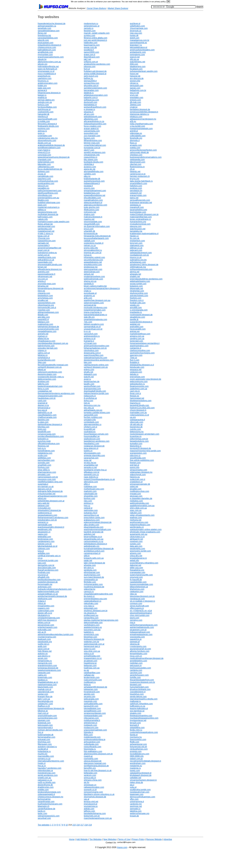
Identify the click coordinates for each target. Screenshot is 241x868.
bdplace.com (44, 322)
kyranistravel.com (92, 692)
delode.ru (134, 374)
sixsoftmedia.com (138, 458)
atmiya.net (135, 272)
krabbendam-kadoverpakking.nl (144, 234)
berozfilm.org (90, 768)
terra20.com (135, 723)
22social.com (44, 238)
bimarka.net (43, 286)
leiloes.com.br (44, 623)
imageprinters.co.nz (93, 658)
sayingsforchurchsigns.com (142, 353)
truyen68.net (90, 429)
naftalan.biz (89, 675)
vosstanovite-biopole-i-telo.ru (51, 377)
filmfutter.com (90, 582)
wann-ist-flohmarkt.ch (47, 69)
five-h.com (135, 360)
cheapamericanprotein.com (50, 396)
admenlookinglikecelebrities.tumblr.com (56, 634)
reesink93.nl (43, 319)
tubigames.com (91, 689)
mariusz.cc (43, 336)
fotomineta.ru (90, 749)
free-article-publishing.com (142, 460)
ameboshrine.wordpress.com (97, 64)
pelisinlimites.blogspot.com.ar (51, 501)
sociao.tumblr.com (138, 284)
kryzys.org (135, 179)
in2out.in (88, 255)
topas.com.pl (44, 236)
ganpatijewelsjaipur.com (49, 31)
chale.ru (87, 291)
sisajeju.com (136, 713)
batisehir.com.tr (91, 98)
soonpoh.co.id (90, 790)
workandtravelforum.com (95, 107)
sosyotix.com (44, 463)
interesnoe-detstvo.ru (140, 114)
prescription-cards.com (94, 518)
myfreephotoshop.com (48, 181)
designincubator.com (47, 374)
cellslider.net (136, 778)
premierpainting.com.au (48, 198)
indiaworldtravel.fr (92, 183)
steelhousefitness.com (48, 193)
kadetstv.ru (89, 632)
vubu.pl (133, 787)
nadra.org (42, 675)
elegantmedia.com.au (94, 539)
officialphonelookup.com (49, 444)
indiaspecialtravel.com (140, 632)
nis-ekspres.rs (90, 613)
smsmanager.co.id (46, 71)
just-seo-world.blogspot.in (95, 40)
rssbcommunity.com (93, 680)
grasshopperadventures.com (51, 57)
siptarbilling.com (137, 728)
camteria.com (136, 670)
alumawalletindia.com (94, 171)
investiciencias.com (47, 773)
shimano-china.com (93, 780)
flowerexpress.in (137, 167)
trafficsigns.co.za (137, 706)
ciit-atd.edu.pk (136, 424)
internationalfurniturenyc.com (51, 761)
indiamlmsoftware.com (140, 525)
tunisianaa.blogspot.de (48, 668)
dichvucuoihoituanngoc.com (143, 797)
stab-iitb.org (89, 317)
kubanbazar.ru (44, 751)
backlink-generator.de (94, 532)
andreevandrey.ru (92, 336)
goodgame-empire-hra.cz (95, 470)
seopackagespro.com (47, 515)
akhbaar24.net (136, 539)
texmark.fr (134, 725)
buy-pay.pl (42, 410)
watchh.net (89, 377)
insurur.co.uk (136, 257)
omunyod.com (136, 577)
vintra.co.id (89, 654)
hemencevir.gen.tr (92, 646)
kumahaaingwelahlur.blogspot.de (99, 549)
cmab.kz (134, 107)
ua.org (133, 417)
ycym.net (134, 95)
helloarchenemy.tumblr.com (96, 393)
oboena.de (135, 644)
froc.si (40, 732)
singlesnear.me (91, 267)
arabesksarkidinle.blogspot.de (51, 145)
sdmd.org (42, 498)
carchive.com (136, 673)
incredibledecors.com (140, 754)
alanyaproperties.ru (93, 424)
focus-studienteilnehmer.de (50, 169)
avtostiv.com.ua (45, 102)
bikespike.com (44, 164)
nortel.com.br (44, 255)
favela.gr (134, 735)
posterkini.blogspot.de (48, 582)
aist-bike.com (44, 317)
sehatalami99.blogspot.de (95, 687)
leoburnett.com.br (92, 816)
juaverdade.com (45, 262)
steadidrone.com (137, 317)
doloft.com (135, 38)
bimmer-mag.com (92, 143)
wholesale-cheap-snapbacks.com (145, 532)
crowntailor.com (45, 136)
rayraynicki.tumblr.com (48, 560)
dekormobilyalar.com (93, 623)
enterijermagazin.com (48, 627)
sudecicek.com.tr (138, 479)
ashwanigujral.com (138, 744)
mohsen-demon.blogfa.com (50, 730)
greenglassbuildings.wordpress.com (146, 279)
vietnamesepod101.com (49, 816)
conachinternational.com (95, 145)
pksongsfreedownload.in (141, 613)
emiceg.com (135, 100)
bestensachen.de (92, 381)
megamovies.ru (45, 661)
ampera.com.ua (137, 336)
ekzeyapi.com (136, 496)
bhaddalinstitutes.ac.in (48, 682)
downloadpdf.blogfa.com (95, 391)
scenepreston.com (138, 453)
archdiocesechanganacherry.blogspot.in (102, 288)
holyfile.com (135, 677)
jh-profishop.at (90, 398)
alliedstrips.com (91, 119)
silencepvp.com (91, 482)
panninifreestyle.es (138, 43)
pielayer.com (43, 506)
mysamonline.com (46, 606)
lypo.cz (87, 506)
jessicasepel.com (45, 43)
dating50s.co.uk (45, 413)
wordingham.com (138, 763)
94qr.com (42, 362)
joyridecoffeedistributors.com (51, 436)
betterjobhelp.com (46, 162)
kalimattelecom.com (47, 50)
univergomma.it (137, 802)
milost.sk (42, 603)
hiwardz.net (135, 171)
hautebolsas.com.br (47, 398)
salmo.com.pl (44, 353)
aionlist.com (89, 694)
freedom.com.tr (137, 300)
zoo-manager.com (92, 136)
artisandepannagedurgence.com (52, 496)
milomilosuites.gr (45, 770)
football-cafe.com (138, 303)
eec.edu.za (89, 408)
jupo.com (42, 563)
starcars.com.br (45, 489)
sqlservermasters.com (94, 303)
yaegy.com (43, 534)
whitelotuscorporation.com (96, 95)
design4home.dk (45, 785)
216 (78, 825)
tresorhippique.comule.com (96, 434)
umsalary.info (90, 420)
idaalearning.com (138, 66)
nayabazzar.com (137, 599)
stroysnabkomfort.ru (93, 250)
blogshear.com (90, 637)
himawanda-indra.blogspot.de (97, 236)
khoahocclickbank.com (140, 689)
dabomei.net (136, 565)
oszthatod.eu (90, 432)
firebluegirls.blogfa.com (48, 126)
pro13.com (89, 229)
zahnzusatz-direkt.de (139, 152)
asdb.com (42, 646)
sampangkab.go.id (92, 327)
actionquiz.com (45, 587)
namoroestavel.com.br (48, 477)
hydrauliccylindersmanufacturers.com (55, 589)
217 (82, 825)
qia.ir (132, 785)
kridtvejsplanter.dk (92, 179)
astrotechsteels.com (139, 296)
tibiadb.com (43, 315)
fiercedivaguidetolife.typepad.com (53, 365)
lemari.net (42, 267)
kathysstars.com (45, 217)
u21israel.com (90, 343)
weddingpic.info (45, 529)
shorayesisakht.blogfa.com (50, 265)
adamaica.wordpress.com (95, 205)
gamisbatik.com (45, 525)
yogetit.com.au (44, 778)
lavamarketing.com (139, 210)
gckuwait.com (44, 739)
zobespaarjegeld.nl (46, 794)
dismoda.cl (135, 140)
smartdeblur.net (91, 465)
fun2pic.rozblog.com (93, 417)
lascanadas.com (91, 90)
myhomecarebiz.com (93, 584)
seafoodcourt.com (92, 439)
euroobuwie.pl (90, 293)
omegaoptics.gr (91, 580)
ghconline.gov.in (91, 86)
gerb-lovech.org (91, 76)
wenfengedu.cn (137, 527)
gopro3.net (135, 57)
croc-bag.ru (89, 606)
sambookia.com (45, 229)
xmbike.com (43, 790)
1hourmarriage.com (139, 28)
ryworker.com (44, 310)
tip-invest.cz (89, 596)
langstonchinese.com (47, 212)
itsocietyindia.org (45, 701)
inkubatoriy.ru (44, 615)
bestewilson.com (45, 296)
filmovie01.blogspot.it (47, 124)
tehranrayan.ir (44, 408)
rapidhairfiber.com (92, 673)
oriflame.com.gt (91, 62)
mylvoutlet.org (44, 508)
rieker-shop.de (136, 782)
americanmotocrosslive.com (97, 346)
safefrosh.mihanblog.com (141, 704)
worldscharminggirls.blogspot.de (52, 596)
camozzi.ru (89, 592)
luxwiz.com (135, 770)
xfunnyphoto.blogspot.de (95, 797)
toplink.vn (88, 451)
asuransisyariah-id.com (140, 649)
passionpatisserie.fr (47, 274)
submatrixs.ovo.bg (138, 260)
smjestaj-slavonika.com (94, 455)
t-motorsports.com (138, 646)
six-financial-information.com (97, 226)
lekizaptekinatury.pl (139, 47)
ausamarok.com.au (139, 534)
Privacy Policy (138, 839)
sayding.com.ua (137, 339)
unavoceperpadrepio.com (95, 730)
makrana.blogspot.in (93, 217)
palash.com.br (136, 759)
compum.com (136, 603)
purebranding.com (46, 183)
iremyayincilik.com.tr (47, 308)
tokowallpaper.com (92, 708)
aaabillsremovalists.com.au (142, 506)
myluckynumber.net (47, 494)
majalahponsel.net (46, 231)
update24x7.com (45, 704)
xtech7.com (89, 150)
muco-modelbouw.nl (47, 74)
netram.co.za (90, 245)
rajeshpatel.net (91, 494)
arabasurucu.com (92, 520)
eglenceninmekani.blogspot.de (98, 522)
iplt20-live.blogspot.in (47, 620)
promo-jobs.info (91, 248)
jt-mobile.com (44, 121)
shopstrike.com (91, 496)
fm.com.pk (135, 238)
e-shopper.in (89, 109)
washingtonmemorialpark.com (97, 529)
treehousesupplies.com (140, 668)
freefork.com (136, 298)
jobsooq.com (90, 66)
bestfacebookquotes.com (49, 580)
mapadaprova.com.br (140, 40)
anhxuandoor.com (92, 742)
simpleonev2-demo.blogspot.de (144, 265)
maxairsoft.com (137, 207)
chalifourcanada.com (47, 417)
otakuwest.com (137, 245)
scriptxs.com (90, 35)
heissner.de (135, 76)
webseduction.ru (137, 384)
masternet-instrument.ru (49, 207)
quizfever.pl (135, 24)
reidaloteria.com (45, 453)
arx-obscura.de (137, 78)
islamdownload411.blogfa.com (144, 699)
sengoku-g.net (90, 467)
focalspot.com (136, 69)
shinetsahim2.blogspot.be (49, 510)
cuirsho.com (135, 429)
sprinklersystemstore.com (95, 88)
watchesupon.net (138, 229)
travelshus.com (137, 694)
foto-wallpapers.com (93, 751)
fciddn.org (42, 86)
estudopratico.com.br (47, 520)
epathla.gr (42, 98)
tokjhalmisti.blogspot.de (48, 327)
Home (72, 839)
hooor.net (134, 74)
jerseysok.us (136, 31)
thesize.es (134, 396)
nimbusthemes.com (139, 749)
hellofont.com (136, 186)
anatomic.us (89, 296)
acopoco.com (90, 167)
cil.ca (40, 558)
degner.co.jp (43, 405)
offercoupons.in (137, 608)
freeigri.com (135, 463)
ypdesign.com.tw (91, 642)
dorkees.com (44, 171)
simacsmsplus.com (139, 470)
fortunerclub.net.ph (138, 747)
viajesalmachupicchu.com (95, 358)
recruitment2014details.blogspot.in (146, 761)
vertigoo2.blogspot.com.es (96, 367)
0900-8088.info (137, 756)
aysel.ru (87, 379)
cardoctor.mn (136, 804)
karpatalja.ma (136, 231)
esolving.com (44, 129)
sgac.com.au (136, 510)
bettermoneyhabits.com (48, 592)
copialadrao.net (45, 391)
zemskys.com (136, 620)
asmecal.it (42, 90)
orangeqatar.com (138, 572)
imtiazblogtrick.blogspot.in (49, 45)
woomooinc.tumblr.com (140, 551)
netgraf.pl (88, 508)
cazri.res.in (135, 391)
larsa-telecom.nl (91, 448)
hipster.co (134, 236)
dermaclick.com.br (46, 565)
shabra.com (89, 214)
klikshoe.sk (43, 711)
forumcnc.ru (43, 81)
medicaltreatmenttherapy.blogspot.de (147, 658)
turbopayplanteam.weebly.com (144, 71)
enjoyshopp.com (137, 377)
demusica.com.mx (92, 405)
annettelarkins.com (139, 661)
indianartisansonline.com (95, 124)
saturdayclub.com (46, 692)
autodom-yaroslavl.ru (47, 747)
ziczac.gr (42, 174)
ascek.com (43, 658)
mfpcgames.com (91, 718)
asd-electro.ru (44, 656)
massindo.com (90, 701)
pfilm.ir (87, 484)
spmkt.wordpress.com (48, 775)
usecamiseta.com (92, 131)
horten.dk (134, 35)
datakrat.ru (89, 93)
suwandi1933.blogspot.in (141, 322)
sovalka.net (43, 300)
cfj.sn (132, 169)
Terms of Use (124, 839)
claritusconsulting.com (140, 350)
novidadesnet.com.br (139, 255)
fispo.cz (133, 143)
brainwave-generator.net (141, 203)
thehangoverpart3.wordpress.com (53, 518)
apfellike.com (44, 553)
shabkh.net (135, 276)
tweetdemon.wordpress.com (97, 441)
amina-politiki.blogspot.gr (95, 74)
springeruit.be (90, 305)
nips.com (88, 501)
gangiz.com (135, 88)
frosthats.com (44, 572)
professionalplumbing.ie (95, 739)
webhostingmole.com (93, 279)
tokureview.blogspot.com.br (142, 596)
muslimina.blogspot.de (94, 587)
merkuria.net (136, 520)
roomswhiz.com (91, 759)
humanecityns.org (138, 222)
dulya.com (88, 401)
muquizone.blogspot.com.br (142, 682)
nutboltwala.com (91, 744)
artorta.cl (42, 281)
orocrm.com (89, 188)
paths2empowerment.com (49, 191)
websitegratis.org (92, 546)
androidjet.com (137, 327)
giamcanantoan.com (93, 269)
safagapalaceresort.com (141, 253)
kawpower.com (137, 794)
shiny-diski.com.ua (138, 508)
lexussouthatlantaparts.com (96, 238)
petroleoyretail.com (46, 226)
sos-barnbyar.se (137, 711)
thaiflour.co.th (44, 706)
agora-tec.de (90, 169)
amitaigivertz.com (138, 52)
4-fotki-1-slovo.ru (45, 234)
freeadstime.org (137, 570)
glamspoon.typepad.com (95, 763)
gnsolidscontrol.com (93, 265)
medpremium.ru (91, 24)
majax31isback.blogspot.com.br (144, 214)
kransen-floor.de (45, 697)
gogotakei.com (137, 98)
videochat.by (90, 589)
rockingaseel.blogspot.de (141, 315)
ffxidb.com (134, 742)
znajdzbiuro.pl (136, 482)
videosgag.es (136, 133)
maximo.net (89, 219)
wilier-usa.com (136, 568)
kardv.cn (41, 811)
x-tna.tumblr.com (137, 126)
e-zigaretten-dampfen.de (141, 498)
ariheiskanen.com (138, 262)
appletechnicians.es (93, 627)
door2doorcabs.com (47, 568)
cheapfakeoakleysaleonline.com (98, 594)
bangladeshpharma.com (95, 813)
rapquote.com (44, 673)
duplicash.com (44, 639)
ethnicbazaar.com (92, 572)
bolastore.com (136, 286)
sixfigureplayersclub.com (141, 269)
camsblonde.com (45, 176)
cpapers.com (44, 608)
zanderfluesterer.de (47, 809)
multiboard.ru (90, 682)
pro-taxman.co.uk (46, 487)
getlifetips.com (44, 458)
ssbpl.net (134, 487)
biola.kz (87, 685)
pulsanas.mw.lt (91, 513)
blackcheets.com (45, 687)
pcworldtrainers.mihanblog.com (144, 563)
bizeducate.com (137, 367)
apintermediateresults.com (142, 627)
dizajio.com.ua (44, 143)
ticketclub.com (44, 723)
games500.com (91, 415)
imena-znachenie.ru (93, 312)
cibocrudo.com (137, 422)
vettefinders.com (137, 26)
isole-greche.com (92, 207)
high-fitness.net (45, 651)
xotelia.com (135, 148)
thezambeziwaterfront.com (142, 680)
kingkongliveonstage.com (49, 792)
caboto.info (43, 219)
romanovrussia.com (47, 434)
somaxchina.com (91, 83)
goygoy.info (135, 81)
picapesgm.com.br (138, 630)
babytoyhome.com (46, 346)
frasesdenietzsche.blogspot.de (52, 24)
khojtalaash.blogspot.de (141, 775)
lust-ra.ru (42, 448)
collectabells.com (138, 136)
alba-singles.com (91, 525)
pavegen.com (44, 720)
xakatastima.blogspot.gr (141, 773)
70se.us (133, 358)
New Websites (110, 839)
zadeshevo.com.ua (139, 389)
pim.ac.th (42, 632)
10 (67, 825)
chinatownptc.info (92, 155)
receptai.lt (88, 186)
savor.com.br (44, 649)
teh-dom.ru (89, 568)
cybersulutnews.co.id (139, 415)
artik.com (88, 298)
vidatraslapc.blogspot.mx (141, 472)
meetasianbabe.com (93, 716)
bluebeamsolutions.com (141, 401)
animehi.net (43, 334)
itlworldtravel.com (92, 57)
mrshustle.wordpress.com (95, 308)
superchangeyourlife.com (141, 575)
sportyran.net (136, 806)
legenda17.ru (136, 45)
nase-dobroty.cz (91, 477)
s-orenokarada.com (139, 310)
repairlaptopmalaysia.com (95, 319)
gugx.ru (41, 133)
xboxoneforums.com (47, 140)
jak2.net (87, 59)
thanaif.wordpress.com (48, 570)
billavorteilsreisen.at (139, 587)
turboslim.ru (43, 439)
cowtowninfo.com (46, 112)
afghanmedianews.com (48, 312)
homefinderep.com (46, 451)
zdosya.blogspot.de (93, 761)
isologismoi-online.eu (47, 253)
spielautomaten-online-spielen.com (146, 529)
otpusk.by (42, 59)
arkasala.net (135, 274)
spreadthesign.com (92, 711)
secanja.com (90, 697)
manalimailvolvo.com (93, 200)
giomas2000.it (90, 81)
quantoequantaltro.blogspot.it (51, 527)
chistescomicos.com (47, 47)
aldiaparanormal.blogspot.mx (143, 119)
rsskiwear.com (90, 487)
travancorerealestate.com (141, 584)
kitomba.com (44, 427)
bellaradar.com (91, 773)
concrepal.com (44, 155)
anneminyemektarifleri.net (49, 248)
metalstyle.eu (136, 766)
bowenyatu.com (45, 677)
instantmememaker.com (95, 310)
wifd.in (87, 556)
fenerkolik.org (136, 138)
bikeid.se (42, 370)
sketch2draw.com (92, 272)
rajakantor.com (137, 592)
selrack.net (89, 274)
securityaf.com (44, 818)
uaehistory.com (45, 78)
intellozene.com (45, 599)
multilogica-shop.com (140, 491)
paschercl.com (44, 179)
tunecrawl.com (136, 341)
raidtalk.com (89, 241)
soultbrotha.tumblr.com (140, 790)
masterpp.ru (135, 768)
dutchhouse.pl (44, 109)
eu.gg (86, 670)
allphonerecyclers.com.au (49, 62)
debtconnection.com (47, 379)
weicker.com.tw (45, 544)
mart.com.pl (43, 713)
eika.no (87, 176)
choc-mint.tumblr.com (140, 615)
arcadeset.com (91, 661)
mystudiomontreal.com (140, 224)
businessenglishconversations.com (146, 157)
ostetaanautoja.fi (137, 420)
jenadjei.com (136, 489)
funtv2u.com (43, 105)
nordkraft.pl (43, 749)
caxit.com (42, 401)
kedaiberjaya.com (92, 193)
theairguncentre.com (139, 386)
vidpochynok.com (138, 475)
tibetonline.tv (136, 446)
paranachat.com (91, 458)
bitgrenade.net (136, 288)
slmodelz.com (44, 475)
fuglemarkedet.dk (46, 735)
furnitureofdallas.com (47, 107)
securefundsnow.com (93, 260)
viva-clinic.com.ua (92, 651)
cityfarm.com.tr (91, 427)
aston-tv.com (90, 649)
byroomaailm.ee (45, 584)
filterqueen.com (45, 744)
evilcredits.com (44, 630)
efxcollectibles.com (92, 198)
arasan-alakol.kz (91, 129)
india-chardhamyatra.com (141, 124)
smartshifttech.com (139, 183)
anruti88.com (136, 308)
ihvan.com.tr (135, 393)
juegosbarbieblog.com (48, 38)
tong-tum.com (136, 243)
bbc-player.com (91, 160)
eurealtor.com (136, 444)
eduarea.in (89, 112)
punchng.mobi (44, 441)
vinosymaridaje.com (93, 222)
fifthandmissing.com (93, 140)
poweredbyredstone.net (94, 195)
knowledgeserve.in (138, 558)
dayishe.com (43, 420)
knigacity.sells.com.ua (94, 558)
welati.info (134, 560)
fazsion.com (89, 138)
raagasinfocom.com (47, 241)
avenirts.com (44, 272)
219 (90, 825)
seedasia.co (135, 205)
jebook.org (42, 64)
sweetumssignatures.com (49, 670)
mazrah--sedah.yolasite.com (97, 33)
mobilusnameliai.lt (92, 720)
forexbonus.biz (44, 35)
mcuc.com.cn (136, 656)
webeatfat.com (44, 537)
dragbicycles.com (46, 787)
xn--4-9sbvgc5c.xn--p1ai (141, 611)
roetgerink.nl (136, 348)
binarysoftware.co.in (93, 537)
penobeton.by (136, 191)
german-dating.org (46, 100)
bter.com (88, 362)
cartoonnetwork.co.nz (94, 541)
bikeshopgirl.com (138, 162)
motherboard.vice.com (94, 489)
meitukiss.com (136, 501)
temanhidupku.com (139, 654)
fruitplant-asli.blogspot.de (95, 71)
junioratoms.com (137, 55)
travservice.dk (136, 427)
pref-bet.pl (134, 465)
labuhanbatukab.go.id (48, 546)
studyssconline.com (139, 293)
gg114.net (134, 93)
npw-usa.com (136, 33)
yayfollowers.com (92, 625)
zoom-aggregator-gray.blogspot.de (146, 379)
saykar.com (43, 694)
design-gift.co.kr (45, 613)
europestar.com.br (92, 148)
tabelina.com (136, 811)
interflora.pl (43, 117)
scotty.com (42, 455)
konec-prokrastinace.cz (140, 219)
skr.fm (87, 782)
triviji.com (42, 429)
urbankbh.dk (89, 231)
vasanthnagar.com (46, 802)
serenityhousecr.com (139, 675)
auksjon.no (43, 654)
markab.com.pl (44, 689)
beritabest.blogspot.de (140, 109)
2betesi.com (135, 105)
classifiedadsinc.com (47, 415)
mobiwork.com (90, 725)
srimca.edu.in (90, 778)
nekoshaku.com (91, 603)
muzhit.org (42, 754)
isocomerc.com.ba (92, 630)
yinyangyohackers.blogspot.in (143, 780)
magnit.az (88, 756)
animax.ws (135, 331)
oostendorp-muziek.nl (94, 243)
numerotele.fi (44, 245)
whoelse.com (90, 565)
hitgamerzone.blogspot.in (49, 93)
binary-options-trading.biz (95, 286)
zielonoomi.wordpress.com (50, 372)
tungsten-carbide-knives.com (97, 413)
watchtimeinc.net (137, 62)
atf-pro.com (89, 114)
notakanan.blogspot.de (94, 446)
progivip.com (136, 751)
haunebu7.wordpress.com (49, 768)
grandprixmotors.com (47, 665)
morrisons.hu (136, 737)
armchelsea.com (45, 298)
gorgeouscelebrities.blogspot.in (144, 112)
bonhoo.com (89, 498)
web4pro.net (89, 534)
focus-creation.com (92, 126)
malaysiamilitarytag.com (141, 217)
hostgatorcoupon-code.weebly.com (54, 222)
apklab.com (89, 809)
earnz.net (134, 198)
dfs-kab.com (135, 102)
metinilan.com (136, 663)
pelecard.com (136, 250)
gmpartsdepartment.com (95, 191)
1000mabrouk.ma (138, 267)
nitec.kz (133, 594)
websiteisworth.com (93, 117)
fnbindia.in (88, 732)
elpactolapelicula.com (94, 527)
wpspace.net (136, 370)
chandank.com (44, 160)
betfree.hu (88, 78)
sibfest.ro (42, 210)
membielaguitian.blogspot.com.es (53, 343)
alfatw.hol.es (43, 339)
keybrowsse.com (45, 539)
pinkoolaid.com (91, 608)
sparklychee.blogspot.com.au (97, 300)
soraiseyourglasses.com (95, 713)
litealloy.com (43, 200)
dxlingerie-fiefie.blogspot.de (50, 491)
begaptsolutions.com (139, 441)
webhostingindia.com (139, 503)
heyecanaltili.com (138, 329)
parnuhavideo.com (46, 460)
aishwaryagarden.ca (47, 26)
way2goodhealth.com (47, 119)
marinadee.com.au (138, 413)
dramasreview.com (92, 389)
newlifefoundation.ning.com (50, 482)
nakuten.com (136, 513)
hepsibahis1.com (91, 444)
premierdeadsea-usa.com (95, 599)
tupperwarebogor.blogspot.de (51, 708)
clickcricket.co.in (137, 537)
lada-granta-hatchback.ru (141, 181)
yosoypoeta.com (137, 637)
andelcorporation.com (48, 83)
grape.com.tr (90, 55)
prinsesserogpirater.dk (140, 484)
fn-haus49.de (136, 580)
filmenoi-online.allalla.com (95, 38)
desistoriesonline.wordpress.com (99, 360)
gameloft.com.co (91, 475)
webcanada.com (91, 699)
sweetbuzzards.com (47, 257)
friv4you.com (44, 467)
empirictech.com (91, 634)
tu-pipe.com (43, 422)
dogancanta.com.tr (92, 353)
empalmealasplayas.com (141, 634)
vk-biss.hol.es (90, 463)
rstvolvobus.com (91, 350)
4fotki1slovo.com (91, 210)
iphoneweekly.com (92, 453)
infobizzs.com (136, 117)
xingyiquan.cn (90, 785)
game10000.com (91, 52)
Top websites (44, 825)
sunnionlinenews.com (48, 718)
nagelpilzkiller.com (138, 582)
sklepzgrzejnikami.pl (93, 203)
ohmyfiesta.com (45, 195)
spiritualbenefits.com (93, 704)
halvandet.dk (44, 114)
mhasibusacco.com (47, 341)
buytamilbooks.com (47, 360)
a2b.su (133, 121)
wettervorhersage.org (140, 813)
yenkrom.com (90, 775)
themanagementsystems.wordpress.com (56, 393)
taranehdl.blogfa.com (139, 405)
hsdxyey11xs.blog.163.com (142, 408)
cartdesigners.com (46, 541)
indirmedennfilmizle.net (48, 66)
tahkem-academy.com (94, 324)
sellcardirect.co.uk (46, 260)
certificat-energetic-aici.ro (49, 556)
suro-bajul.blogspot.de (94, 577)
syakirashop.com (45, 324)
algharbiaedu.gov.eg (93, 410)
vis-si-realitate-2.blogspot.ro (142, 601)
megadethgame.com (47, 331)
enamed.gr (43, 403)
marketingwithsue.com (140, 334)
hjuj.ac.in (42, 766)
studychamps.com (92, 575)
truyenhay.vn (136, 436)
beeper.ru (42, 95)
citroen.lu (134, 83)
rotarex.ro (42, 350)
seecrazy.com (136, 355)
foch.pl (87, 69)
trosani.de (134, 816)
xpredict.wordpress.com (95, 152)
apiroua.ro (42, 131)
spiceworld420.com (47, 303)
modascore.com (91, 728)
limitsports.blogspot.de (94, 639)
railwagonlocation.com (94, 787)
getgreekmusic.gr (92, 26)
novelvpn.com (136, 541)
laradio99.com (44, 432)
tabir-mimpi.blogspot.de (94, 563)
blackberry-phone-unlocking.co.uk (99, 794)
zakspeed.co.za (45, 780)
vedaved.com (136, 372)
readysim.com (90, 491)
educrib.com (43, 40)
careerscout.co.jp (138, 174)
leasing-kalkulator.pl (139, 708)
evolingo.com (136, 188)
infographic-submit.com (94, 257)
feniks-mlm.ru (136, 730)
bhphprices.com (137, 589)
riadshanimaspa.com (47, 685)
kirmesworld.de (91, 234)
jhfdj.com (134, 64)
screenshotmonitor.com (48, 329)
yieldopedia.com (137, 160)
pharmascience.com (47, 472)
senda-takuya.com (138, 697)
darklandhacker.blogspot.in (50, 424)
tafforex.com (89, 811)
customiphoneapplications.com (144, 732)
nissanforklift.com (92, 224)
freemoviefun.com (138, 739)
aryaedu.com (136, 145)
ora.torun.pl (43, 575)
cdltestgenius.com (46, 167)
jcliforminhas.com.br (139, 439)
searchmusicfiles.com (94, 355)
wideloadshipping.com (140, 281)
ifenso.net (42, 33)
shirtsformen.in (91, 723)
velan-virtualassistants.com (142, 515)
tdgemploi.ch (44, 806)
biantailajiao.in (90, 105)
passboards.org (45, 642)
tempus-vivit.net (91, 802)
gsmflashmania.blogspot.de (96, 766)
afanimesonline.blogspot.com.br (98, 754)
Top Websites (96, 839)
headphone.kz (90, 663)
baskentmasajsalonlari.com (50, 386)
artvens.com (135, 553)
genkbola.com (90, 570)
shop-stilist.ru (44, 470)
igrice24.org (43, 186)
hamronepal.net (137, 398)
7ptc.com (88, 322)
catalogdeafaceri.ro (93, 601)
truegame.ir (89, 341)
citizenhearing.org (46, 305)
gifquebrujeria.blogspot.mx (50, 269)
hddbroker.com (91, 43)
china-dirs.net (136, 556)
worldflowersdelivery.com (49, 148)
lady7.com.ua (44, 699)
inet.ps (87, 403)
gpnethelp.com (44, 28)
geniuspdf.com (137, 86)
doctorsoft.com (91, 102)
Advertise (168, 839)
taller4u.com (43, 384)
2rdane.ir (42, 601)
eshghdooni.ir (44, 358)
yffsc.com (134, 799)
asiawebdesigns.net (93, 262)
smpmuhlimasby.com (47, 716)
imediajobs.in (136, 312)
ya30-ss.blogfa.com (47, 782)
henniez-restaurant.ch (140, 176)
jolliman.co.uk (136, 248)
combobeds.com (91, 422)
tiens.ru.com (43, 389)
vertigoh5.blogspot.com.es (50, 367)
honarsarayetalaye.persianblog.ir (145, 343)
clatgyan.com (44, 549)
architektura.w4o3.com (94, 551)
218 (86, 825)
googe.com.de (90, 47)
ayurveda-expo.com (47, 284)
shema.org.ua (90, 281)
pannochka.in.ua (91, 515)
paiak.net (88, 560)
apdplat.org (135, 324)
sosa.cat (88, 460)
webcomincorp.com (139, 381)
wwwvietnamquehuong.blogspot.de (54, 157)
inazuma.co (135, 403)
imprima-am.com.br (93, 253)
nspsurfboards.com (93, 747)
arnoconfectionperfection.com (143, 150)
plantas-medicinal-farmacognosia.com (101, 620)
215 (74, 825)
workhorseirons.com (139, 522)
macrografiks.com (46, 756)
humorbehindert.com (139, 687)
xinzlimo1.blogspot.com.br (96, 611)
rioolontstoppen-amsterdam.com (145, 434)
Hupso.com (122, 847)
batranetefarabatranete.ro (95, 315)
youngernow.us (91, 806)
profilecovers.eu (91, 615)
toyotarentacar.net (138, 720)
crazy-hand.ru (44, 150)
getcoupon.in (136, 665)
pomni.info (135, 467)
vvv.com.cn (43, 279)
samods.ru (89, 28)
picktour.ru (88, 503)
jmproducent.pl (91, 804)
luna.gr (41, 551)
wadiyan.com (136, 518)
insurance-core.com (47, 479)
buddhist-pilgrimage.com (49, 203)
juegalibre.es (44, 188)
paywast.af (135, 642)
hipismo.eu (135, 477)
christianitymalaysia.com (49, 618)
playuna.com (136, 226)
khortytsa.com (44, 742)
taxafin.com (89, 384)
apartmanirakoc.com (139, 346)
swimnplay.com (91, 510)
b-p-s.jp (87, 331)
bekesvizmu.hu (137, 432)
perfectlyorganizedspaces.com (144, 625)
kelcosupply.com (45, 725)
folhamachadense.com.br (95, 348)
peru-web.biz (44, 503)
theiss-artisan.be (45, 224)
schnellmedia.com (92, 656)
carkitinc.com (90, 174)
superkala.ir (43, 484)
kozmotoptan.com (138, 212)
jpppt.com (42, 205)
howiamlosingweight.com (141, 129)
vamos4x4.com (91, 334)
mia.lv (133, 623)
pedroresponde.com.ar (94, 644)
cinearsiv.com (44, 293)
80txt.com (88, 735)
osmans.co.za (44, 759)
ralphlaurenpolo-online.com (96, 365)
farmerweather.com (47, 737)
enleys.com (89, 370)
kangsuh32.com (91, 706)
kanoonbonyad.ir (45, 728)
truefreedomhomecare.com (50, 804)
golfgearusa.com (91, 100)
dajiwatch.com (90, 374)
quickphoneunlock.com (94, 181)
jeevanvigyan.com (46, 625)
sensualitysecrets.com (140, 200)
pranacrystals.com (138, 195)
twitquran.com (90, 665)
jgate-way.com (44, 88)
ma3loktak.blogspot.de (48, 214)
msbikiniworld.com (92, 737)
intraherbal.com (137, 291)
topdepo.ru (43, 680)
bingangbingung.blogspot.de (51, 288)
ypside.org (135, 305)
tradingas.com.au (92, 668)
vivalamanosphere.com (94, 276)
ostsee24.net (136, 193)
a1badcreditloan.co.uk (48, 594)
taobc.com (42, 813)
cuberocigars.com (46, 611)
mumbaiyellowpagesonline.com (144, 718)
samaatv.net (43, 243)
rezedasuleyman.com (140, 792)
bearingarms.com (92, 45)
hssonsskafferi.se (92, 436)
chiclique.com (136, 155)
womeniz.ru (43, 522)
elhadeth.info (44, 577)
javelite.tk (134, 319)
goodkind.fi (89, 50)
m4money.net (90, 212)
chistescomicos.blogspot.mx (50, 797)
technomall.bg (44, 799)
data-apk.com (136, 546)
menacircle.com (45, 663)
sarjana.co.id (90, 339)
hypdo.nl (42, 763)
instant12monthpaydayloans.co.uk (99, 479)
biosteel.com (136, 685)
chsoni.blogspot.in (138, 410)
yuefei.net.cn (44, 644)
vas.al (86, 799)
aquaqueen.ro (44, 532)
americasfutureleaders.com (142, 50)
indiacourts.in (90, 396)
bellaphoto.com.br (138, 90)
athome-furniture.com (140, 651)
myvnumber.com (45, 55)
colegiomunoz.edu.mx (48, 138)
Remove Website (154, 839)
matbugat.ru (135, 701)
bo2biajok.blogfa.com (93, 162)
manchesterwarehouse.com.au (98, 818)
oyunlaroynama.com (47, 637)
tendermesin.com (92, 677)
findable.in (135, 362)
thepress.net (43, 446)
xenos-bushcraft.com (139, 606)
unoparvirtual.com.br (93, 329)
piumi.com (135, 618)
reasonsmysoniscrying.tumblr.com (145, 451)
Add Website (82, 839)
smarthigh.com (44, 465)
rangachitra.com (91, 618)
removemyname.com (93, 792)
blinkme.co (43, 355)
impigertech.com (137, 241)
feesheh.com (90, 31)
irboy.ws (41, 291)
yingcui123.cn (44, 152)
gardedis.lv (89, 284)
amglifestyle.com (45, 52)
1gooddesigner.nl (138, 692)
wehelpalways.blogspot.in (95, 544)
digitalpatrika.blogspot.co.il (142, 365)
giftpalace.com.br (92, 472)
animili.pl (134, 131)
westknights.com (137, 549)
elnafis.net (88, 372)
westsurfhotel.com (92, 386)
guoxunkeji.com (91, 133)
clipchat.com (136, 164)
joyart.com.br (44, 250)
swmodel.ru (135, 809)
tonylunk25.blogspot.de (140, 448)
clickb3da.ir (89, 164)
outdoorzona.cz (45, 513)
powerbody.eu (44, 76)
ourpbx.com (135, 544)
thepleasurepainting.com (141, 716)
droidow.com (43, 381)
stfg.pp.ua (134, 59)
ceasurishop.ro (91, 157)
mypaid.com (135, 494)
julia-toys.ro (135, 455)
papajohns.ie (136, 639)
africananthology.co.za (94, 121)
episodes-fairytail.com (48, 348)
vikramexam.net (45, 276)
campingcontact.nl (92, 553)
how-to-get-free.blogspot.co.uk (98, 770)
